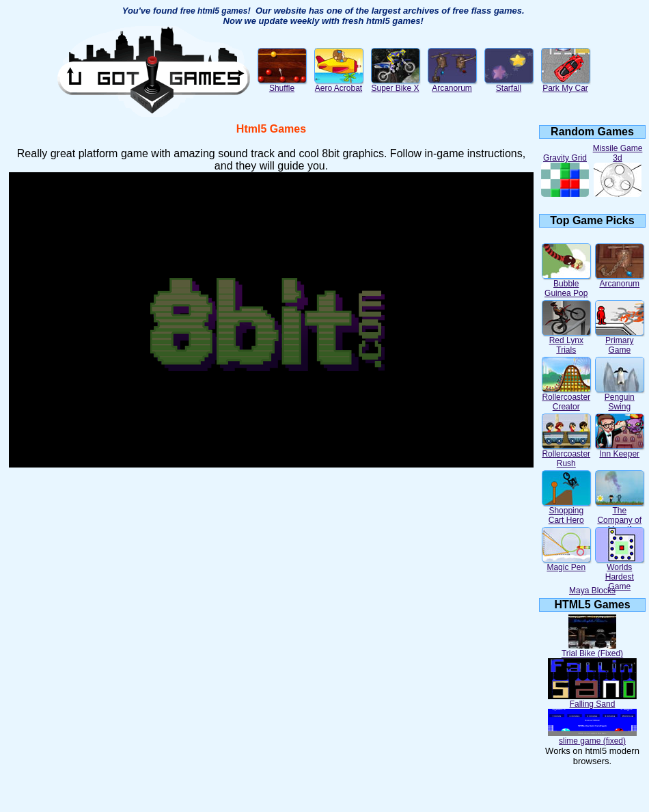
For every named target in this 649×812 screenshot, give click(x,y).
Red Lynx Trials (566, 341)
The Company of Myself (620, 516)
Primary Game (620, 341)
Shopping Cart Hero (566, 512)
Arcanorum (452, 84)
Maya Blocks (592, 591)
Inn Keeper (620, 450)
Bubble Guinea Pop (566, 285)
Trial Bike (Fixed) (592, 650)
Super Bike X (396, 84)
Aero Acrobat (339, 84)
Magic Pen (566, 564)
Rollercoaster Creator (566, 398)
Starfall (509, 84)
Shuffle (282, 84)
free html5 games (214, 11)
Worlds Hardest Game (620, 573)
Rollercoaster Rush (566, 455)
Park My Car (566, 84)
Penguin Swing (620, 398)
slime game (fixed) (592, 737)
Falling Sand (592, 700)
